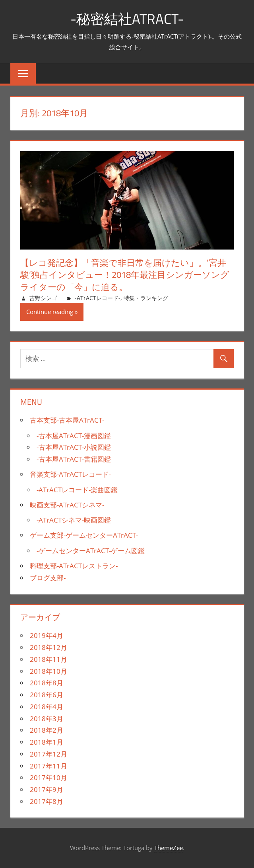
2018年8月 (47, 683)
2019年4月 (47, 635)
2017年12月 (48, 754)
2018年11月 (48, 659)
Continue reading (50, 312)
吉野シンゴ (43, 298)
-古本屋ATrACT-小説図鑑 (74, 447)
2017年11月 (48, 766)
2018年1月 (47, 742)
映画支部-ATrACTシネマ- (67, 505)
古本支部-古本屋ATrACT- (67, 420)
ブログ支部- (48, 578)
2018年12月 (48, 647)
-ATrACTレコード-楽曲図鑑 (77, 490)
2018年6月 (47, 695)
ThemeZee (169, 848)
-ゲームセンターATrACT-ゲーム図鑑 (91, 551)
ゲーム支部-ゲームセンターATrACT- (84, 535)
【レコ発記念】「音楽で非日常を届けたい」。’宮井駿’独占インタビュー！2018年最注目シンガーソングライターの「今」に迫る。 (125, 275)
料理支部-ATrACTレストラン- (74, 566)
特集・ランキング (146, 298)
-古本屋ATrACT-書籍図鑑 (74, 459)
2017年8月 (47, 801)
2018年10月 (48, 671)
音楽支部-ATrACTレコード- (70, 474)
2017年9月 (47, 789)
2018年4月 (47, 707)
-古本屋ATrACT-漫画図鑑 (74, 436)
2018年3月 (47, 719)
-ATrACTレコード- (98, 298)
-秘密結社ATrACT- (127, 19)
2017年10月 (48, 777)
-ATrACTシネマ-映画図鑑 (74, 520)
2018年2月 (47, 730)
